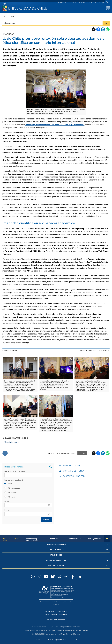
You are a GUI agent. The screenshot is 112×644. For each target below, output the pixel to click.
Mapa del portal (66, 632)
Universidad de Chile (46, 637)
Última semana (12, 489)
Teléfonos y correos (52, 632)
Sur (76, 628)
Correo (90, 3)
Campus (28, 628)
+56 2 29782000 (39, 632)
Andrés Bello (36, 628)
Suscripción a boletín (74, 477)
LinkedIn (103, 30)
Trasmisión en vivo (12, 442)
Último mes (11, 493)
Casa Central (76, 625)
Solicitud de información (56, 618)
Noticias (9, 17)
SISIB (37, 637)
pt (103, 3)
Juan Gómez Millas (67, 628)
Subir (5, 454)
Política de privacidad (70, 637)
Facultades (60, 3)
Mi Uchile (82, 3)
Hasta (7, 510)
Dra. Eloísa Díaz (54, 628)
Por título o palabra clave (15, 472)
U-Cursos (73, 3)
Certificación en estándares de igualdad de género (56, 602)
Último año (10, 497)
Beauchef (45, 628)
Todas (8, 484)
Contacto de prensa (74, 472)
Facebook (98, 30)
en (95, 3)
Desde (7, 502)
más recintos (83, 628)
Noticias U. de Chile (73, 466)
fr (99, 3)
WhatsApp (108, 30)
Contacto (76, 632)
